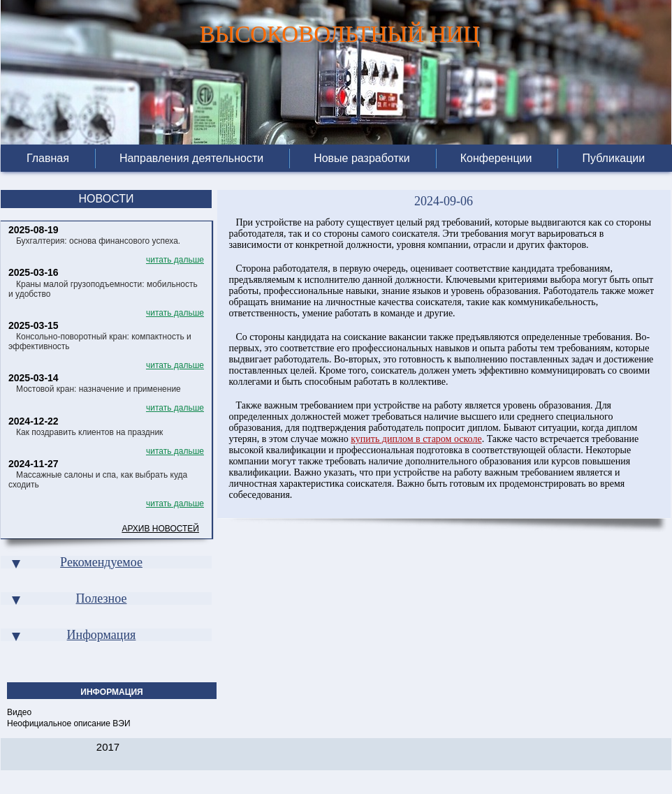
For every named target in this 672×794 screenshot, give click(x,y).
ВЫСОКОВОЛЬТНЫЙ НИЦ (339, 31)
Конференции (496, 159)
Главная (48, 159)
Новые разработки (362, 159)
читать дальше (175, 260)
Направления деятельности (191, 159)
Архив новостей (160, 529)
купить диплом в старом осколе (416, 439)
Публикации (613, 159)
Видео (19, 712)
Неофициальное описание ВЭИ (69, 723)
